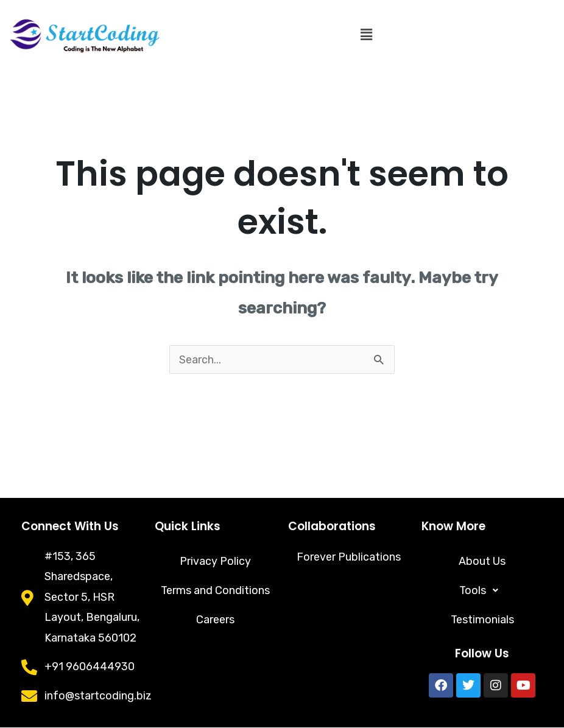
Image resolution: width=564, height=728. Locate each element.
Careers (215, 620)
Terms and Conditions (216, 591)
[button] (367, 35)
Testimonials (482, 620)
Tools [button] (482, 591)
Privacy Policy (215, 562)
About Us (482, 562)
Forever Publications (349, 557)
